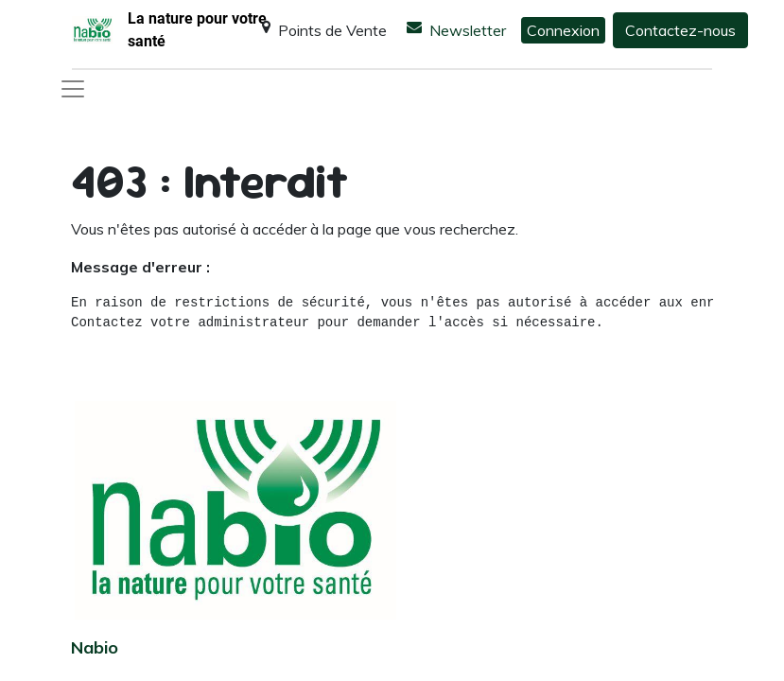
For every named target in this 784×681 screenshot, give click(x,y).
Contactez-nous (680, 30)
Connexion (563, 30)
